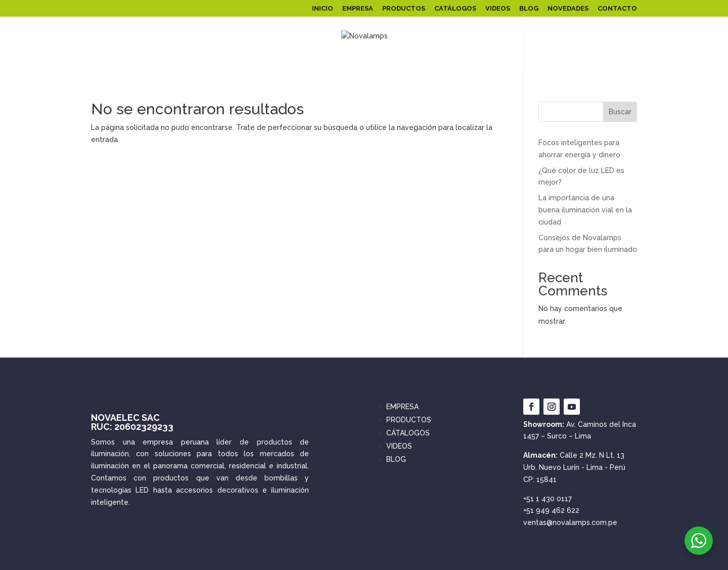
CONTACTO (617, 9)
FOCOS (358, 62)
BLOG (529, 9)
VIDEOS (498, 9)
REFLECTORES (160, 62)
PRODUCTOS (404, 9)
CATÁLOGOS (455, 9)
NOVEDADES (568, 9)
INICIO (323, 9)
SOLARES (310, 62)
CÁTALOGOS (408, 433)
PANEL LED (99, 62)
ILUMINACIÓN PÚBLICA (239, 62)
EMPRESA (358, 9)
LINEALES (396, 62)
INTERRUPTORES (608, 62)
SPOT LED (502, 62)
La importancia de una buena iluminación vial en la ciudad (585, 210)
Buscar (620, 112)
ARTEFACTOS (443, 62)
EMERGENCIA (550, 62)
